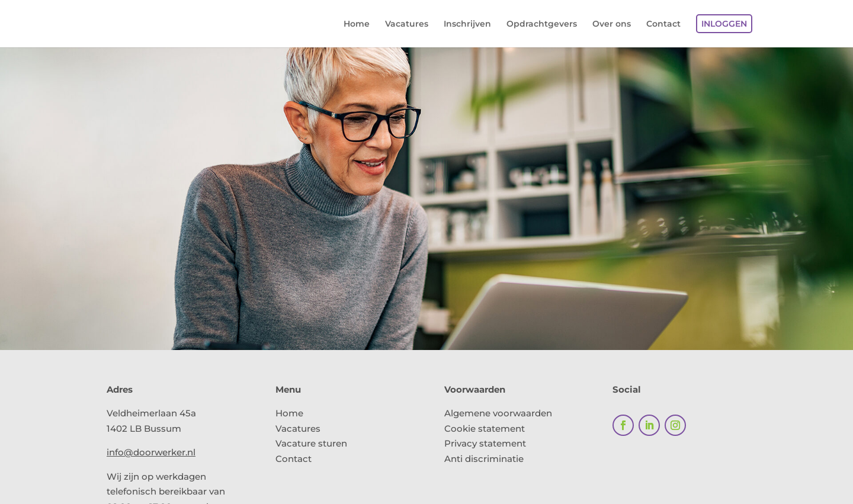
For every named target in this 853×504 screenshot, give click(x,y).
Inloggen (724, 24)
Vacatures (407, 24)
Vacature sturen (311, 443)
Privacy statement (485, 443)
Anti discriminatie (484, 459)
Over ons (612, 24)
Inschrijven (467, 24)
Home (357, 24)
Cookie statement (485, 428)
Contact (663, 24)
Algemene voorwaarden (498, 413)
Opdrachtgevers (542, 24)
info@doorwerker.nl (151, 452)
